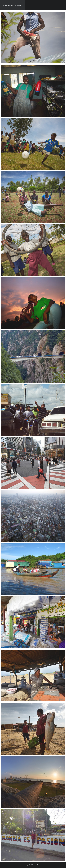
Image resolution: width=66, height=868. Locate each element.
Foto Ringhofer (12, 5)
